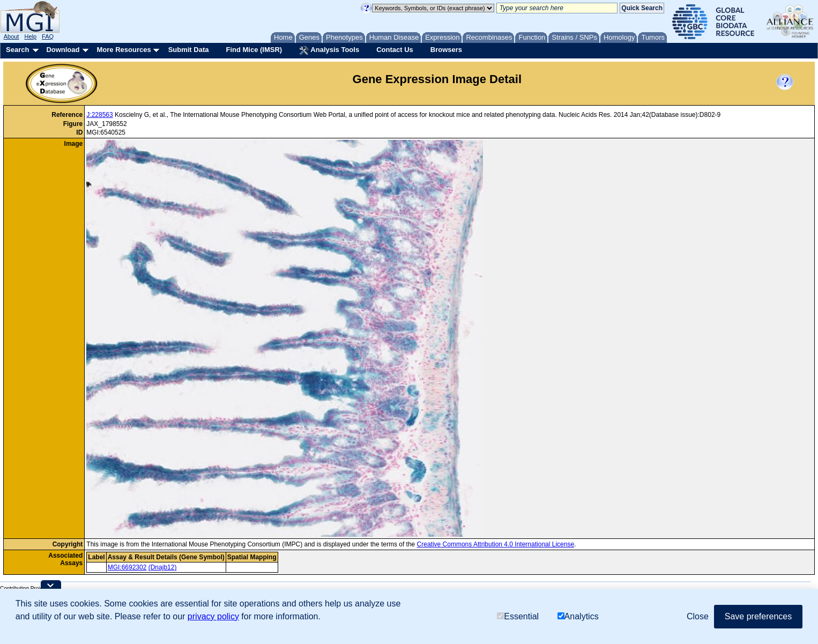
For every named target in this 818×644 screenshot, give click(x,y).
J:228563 (99, 115)
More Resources (124, 50)
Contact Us (395, 50)
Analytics (578, 620)
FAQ (48, 36)
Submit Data (189, 50)
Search (17, 50)
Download (63, 50)
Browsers (446, 50)
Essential (518, 620)
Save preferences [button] (758, 620)
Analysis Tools (329, 50)
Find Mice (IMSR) (254, 50)
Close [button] (698, 620)
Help (30, 36)
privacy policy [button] (213, 620)
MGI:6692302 (127, 567)
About (12, 36)
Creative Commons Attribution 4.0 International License (496, 544)
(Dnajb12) (163, 567)
